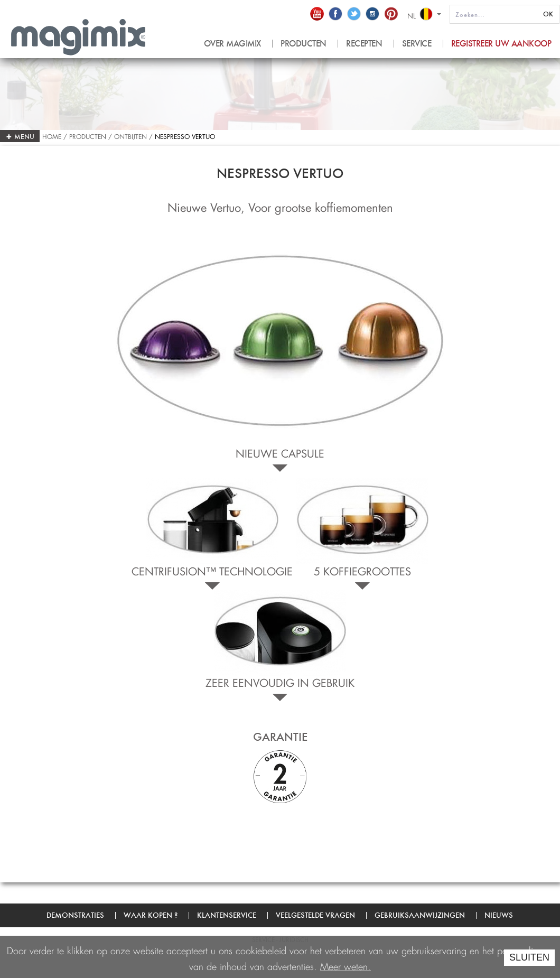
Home (53, 136)
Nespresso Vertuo (185, 136)
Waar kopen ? (151, 915)
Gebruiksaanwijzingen (420, 915)
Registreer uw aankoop (501, 44)
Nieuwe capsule (280, 452)
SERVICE (417, 44)
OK (548, 14)
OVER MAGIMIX (232, 44)
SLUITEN (529, 957)
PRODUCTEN (304, 44)
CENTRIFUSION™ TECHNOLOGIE (212, 570)
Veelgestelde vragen (315, 915)
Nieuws (499, 915)
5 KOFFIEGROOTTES (362, 570)
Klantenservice (227, 915)
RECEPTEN (364, 44)
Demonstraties (75, 915)
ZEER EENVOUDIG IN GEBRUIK (280, 681)
